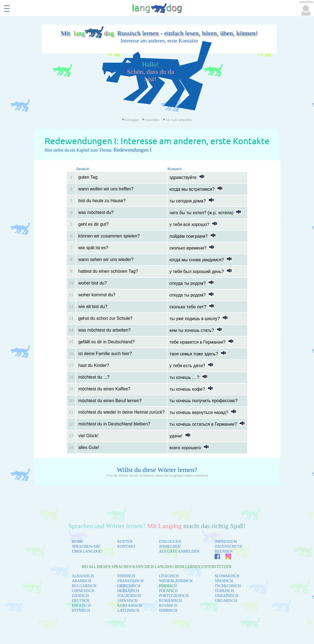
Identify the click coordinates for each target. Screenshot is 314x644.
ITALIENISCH (129, 596)
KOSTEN (125, 542)
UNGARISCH (226, 601)
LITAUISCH (169, 576)
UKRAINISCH (226, 596)
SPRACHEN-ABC (86, 546)
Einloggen (130, 120)
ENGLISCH (81, 606)
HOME (77, 542)
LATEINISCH (128, 610)
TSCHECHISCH (228, 586)
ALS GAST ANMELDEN (179, 551)
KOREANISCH (130, 606)
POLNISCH (168, 591)
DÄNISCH (80, 596)
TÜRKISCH (224, 591)
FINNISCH (126, 576)
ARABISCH (82, 581)
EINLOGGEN (170, 542)
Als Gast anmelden (178, 120)
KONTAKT (126, 546)
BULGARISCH (84, 586)
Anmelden (151, 120)
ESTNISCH (81, 610)
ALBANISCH (83, 576)
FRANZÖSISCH (130, 581)
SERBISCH (168, 610)
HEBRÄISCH (128, 591)
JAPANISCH (127, 601)
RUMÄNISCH (170, 601)
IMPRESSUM (226, 542)
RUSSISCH (168, 606)
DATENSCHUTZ (228, 546)
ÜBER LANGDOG (87, 551)
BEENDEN (223, 551)
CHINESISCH (83, 591)
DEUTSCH (81, 601)
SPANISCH (224, 581)
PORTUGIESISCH (174, 596)
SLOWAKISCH (227, 576)
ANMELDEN (170, 546)
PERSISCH (168, 586)
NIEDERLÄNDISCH (176, 581)
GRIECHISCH (129, 586)
